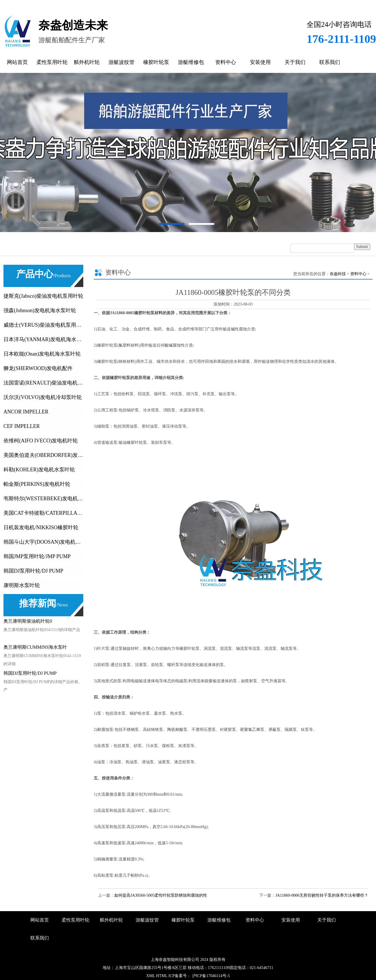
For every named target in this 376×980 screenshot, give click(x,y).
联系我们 (330, 62)
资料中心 (226, 62)
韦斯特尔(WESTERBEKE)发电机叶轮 (43, 499)
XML (151, 976)
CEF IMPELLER (22, 426)
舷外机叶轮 (87, 62)
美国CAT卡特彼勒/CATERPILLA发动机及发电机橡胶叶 (43, 513)
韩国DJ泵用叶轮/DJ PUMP (33, 571)
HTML (162, 976)
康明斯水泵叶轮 (22, 585)
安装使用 (260, 62)
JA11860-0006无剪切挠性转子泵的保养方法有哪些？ (322, 895)
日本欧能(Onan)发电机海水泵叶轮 (42, 354)
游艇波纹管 (121, 62)
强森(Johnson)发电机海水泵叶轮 (40, 310)
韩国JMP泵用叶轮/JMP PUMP (37, 556)
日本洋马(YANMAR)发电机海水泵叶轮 (43, 339)
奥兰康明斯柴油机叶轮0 (28, 621)
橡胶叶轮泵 (156, 62)
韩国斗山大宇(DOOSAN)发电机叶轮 (43, 542)
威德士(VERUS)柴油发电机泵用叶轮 (43, 325)
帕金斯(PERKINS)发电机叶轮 (37, 484)
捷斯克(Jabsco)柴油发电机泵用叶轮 (43, 296)
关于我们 (295, 62)
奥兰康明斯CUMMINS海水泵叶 (35, 647)
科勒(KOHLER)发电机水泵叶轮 (39, 470)
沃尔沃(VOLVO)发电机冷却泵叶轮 (43, 397)
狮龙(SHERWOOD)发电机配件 (38, 368)
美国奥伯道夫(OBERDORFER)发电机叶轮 (43, 455)
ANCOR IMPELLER (26, 412)
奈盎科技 (338, 274)
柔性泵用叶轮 (52, 62)
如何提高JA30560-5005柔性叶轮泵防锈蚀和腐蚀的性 (161, 895)
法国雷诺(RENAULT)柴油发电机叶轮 (43, 383)
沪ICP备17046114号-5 (210, 976)
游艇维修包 (191, 62)
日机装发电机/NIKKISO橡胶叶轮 (41, 527)
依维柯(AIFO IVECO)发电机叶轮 (41, 441)
